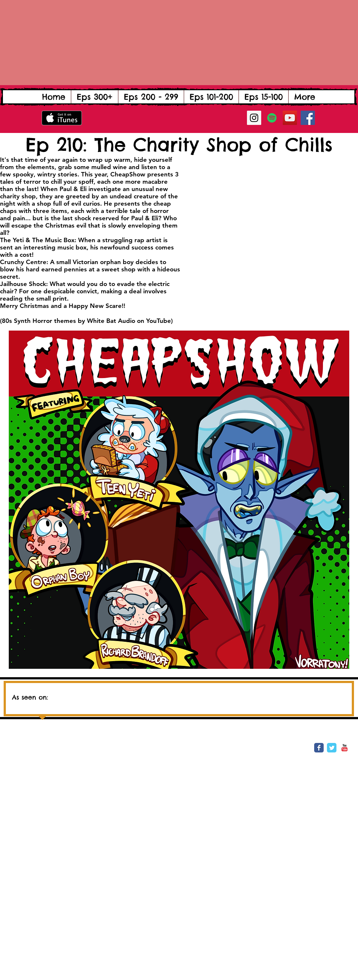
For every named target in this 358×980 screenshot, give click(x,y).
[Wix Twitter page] (332, 748)
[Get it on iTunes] (62, 118)
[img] (126, 694)
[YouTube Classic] (344, 748)
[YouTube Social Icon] (290, 118)
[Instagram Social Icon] (254, 118)
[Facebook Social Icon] (308, 118)
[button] (94, 97)
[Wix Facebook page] (319, 748)
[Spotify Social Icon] (272, 118)
